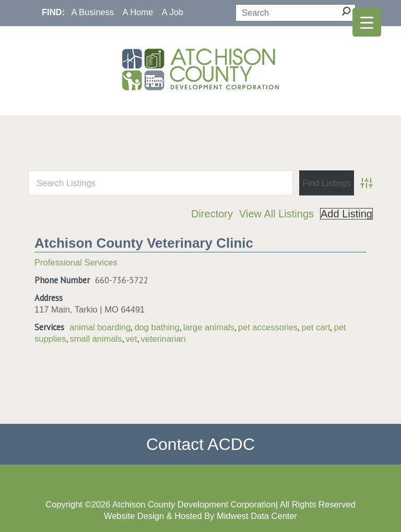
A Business (92, 12)
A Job (173, 12)
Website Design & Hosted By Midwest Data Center (200, 516)
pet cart (316, 327)
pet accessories (268, 327)
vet (132, 339)
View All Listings (276, 214)
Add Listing (346, 214)
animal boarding (100, 327)
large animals (209, 327)
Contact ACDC (200, 444)
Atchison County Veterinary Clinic (144, 243)
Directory (212, 214)
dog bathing (157, 327)
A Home (138, 12)
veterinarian (163, 339)
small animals (96, 339)
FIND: (53, 12)
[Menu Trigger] (367, 22)
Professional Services (76, 262)
